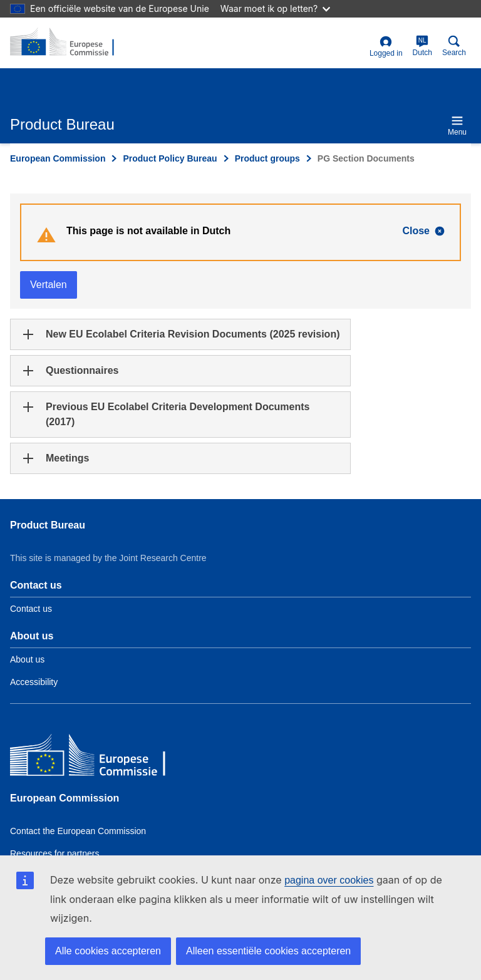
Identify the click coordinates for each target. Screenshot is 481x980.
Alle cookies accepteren (108, 951)
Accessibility (34, 682)
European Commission (58, 158)
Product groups (267, 158)
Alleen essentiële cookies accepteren (268, 951)
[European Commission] (101, 758)
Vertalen (49, 285)
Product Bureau (48, 525)
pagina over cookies (329, 880)
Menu (457, 126)
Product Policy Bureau (170, 158)
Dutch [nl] (422, 46)
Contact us (31, 609)
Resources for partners (54, 854)
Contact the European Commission (78, 831)
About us (27, 659)
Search (454, 46)
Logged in (386, 47)
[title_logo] (71, 43)
